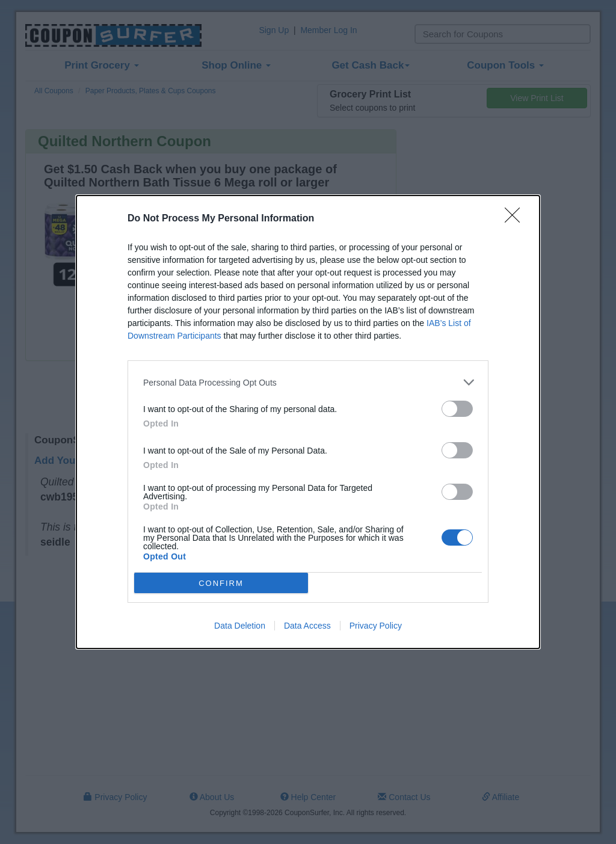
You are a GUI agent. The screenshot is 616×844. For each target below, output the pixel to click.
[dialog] (308, 422)
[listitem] (308, 382)
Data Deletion (240, 626)
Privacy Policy (376, 626)
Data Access (307, 626)
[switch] (457, 409)
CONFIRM (221, 583)
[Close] (516, 219)
